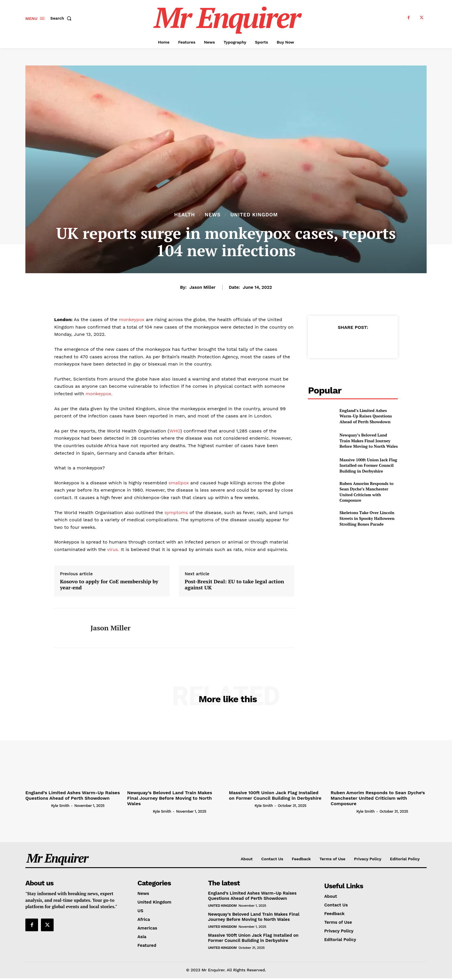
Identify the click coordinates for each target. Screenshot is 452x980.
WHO (175, 431)
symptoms (175, 513)
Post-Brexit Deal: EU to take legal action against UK (234, 585)
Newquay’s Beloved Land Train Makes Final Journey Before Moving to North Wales (369, 441)
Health (184, 215)
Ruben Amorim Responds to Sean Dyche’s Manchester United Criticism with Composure (367, 492)
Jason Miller (202, 287)
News (213, 215)
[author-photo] (38, 805)
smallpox (178, 483)
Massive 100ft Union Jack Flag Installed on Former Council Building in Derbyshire (368, 465)
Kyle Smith (60, 806)
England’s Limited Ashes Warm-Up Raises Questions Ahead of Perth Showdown (366, 416)
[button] (62, 18)
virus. (113, 549)
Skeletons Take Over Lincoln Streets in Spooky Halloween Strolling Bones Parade (367, 518)
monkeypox (131, 320)
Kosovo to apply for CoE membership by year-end (109, 585)
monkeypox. (98, 394)
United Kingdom (254, 215)
